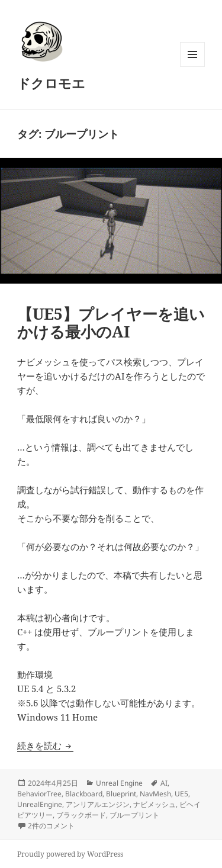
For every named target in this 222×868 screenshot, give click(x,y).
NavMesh (155, 794)
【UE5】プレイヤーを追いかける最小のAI (111, 323)
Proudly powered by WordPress (70, 854)
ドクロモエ (51, 83)
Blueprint (121, 794)
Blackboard (84, 794)
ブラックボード (81, 815)
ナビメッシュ (155, 804)
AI (164, 783)
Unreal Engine (119, 783)
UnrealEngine (40, 804)
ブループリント (134, 815)
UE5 (181, 794)
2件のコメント (51, 826)
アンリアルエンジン (98, 804)
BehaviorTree (39, 794)
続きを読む (45, 745)
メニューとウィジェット (192, 67)
